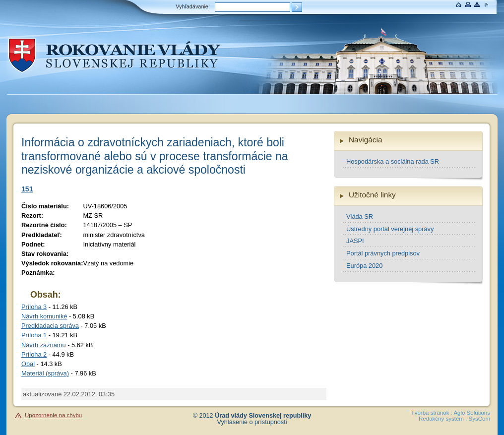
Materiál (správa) (45, 373)
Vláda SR (360, 217)
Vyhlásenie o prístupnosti (252, 422)
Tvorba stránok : (432, 413)
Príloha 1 (34, 335)
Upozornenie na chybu (53, 415)
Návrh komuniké (44, 316)
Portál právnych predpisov (383, 253)
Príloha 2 (34, 354)
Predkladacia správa (50, 326)
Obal (28, 364)
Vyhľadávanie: (193, 6)
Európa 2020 (364, 266)
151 (27, 189)
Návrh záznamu (44, 345)
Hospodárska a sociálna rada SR (393, 161)
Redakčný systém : (443, 419)
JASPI (355, 241)
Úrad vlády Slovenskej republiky (263, 416)
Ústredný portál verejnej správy (390, 229)
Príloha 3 (34, 307)
